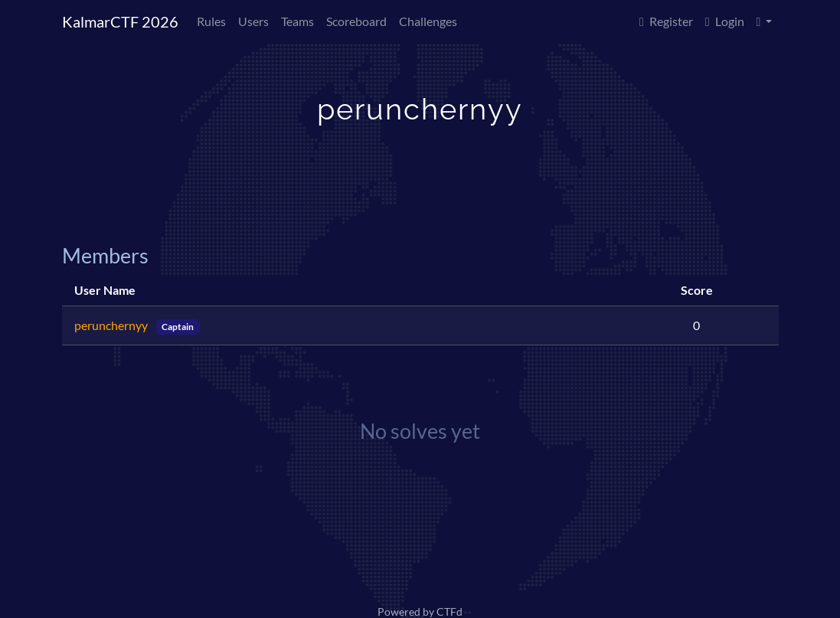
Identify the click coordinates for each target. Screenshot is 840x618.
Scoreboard (356, 21)
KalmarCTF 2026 (120, 21)
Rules (211, 21)
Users (253, 21)
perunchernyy (112, 325)
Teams (297, 21)
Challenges (428, 21)
